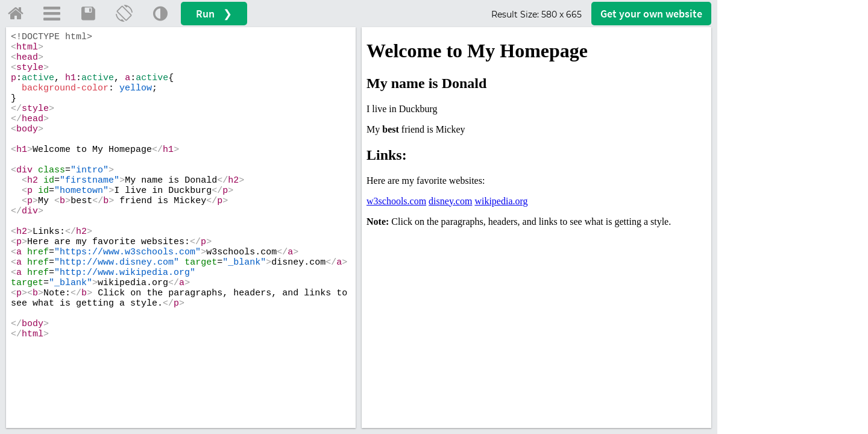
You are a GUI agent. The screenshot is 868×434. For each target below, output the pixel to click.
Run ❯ (214, 14)
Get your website (651, 14)
